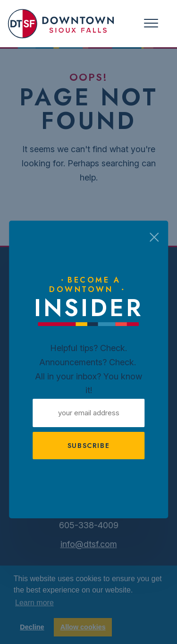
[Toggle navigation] (151, 23)
